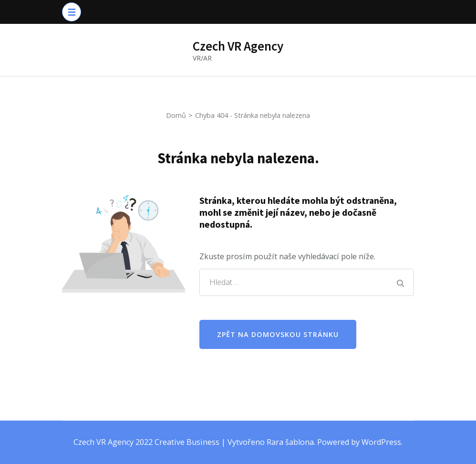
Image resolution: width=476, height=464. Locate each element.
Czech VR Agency (238, 46)
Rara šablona (290, 442)
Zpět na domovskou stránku (278, 334)
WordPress (381, 442)
